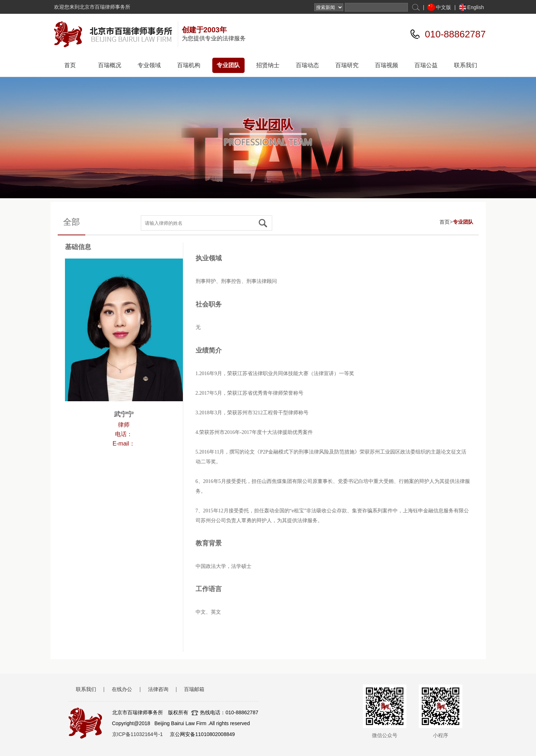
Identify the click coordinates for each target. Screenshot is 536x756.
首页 (70, 65)
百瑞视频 (386, 65)
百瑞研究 (347, 65)
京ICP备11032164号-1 (138, 734)
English (476, 7)
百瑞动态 (307, 65)
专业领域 (149, 65)
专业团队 (228, 65)
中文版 (443, 7)
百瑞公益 (426, 65)
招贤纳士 (268, 65)
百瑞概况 (110, 65)
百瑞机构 (189, 65)
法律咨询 (158, 689)
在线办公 (122, 689)
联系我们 (466, 65)
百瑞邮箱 (194, 689)
